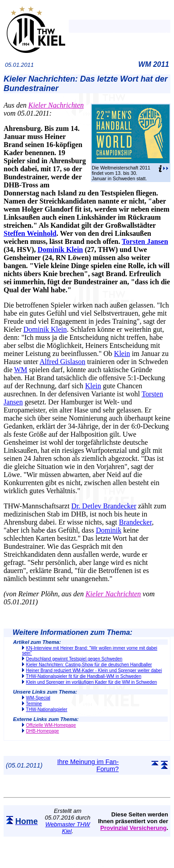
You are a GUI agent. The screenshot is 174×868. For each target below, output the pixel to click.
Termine (34, 704)
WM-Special (38, 698)
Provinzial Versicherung (133, 828)
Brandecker (136, 522)
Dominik (109, 530)
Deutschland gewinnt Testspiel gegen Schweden (74, 659)
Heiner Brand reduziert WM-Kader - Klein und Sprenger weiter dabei (94, 671)
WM (20, 370)
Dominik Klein (60, 250)
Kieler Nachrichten (56, 105)
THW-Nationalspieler (47, 710)
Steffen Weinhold (30, 233)
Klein (122, 354)
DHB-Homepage (42, 731)
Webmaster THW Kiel (68, 828)
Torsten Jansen (145, 241)
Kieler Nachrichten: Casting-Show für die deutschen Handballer (89, 665)
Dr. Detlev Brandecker (104, 506)
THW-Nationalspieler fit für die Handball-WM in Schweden (84, 676)
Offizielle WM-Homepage (51, 725)
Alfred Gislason (62, 362)
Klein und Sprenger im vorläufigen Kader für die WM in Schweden (91, 682)
